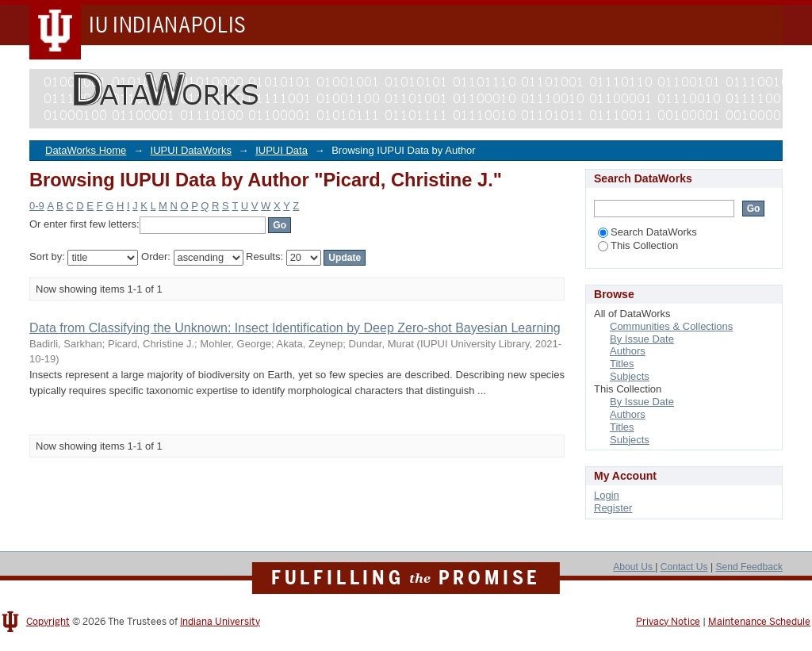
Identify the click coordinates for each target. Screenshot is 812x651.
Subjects (630, 376)
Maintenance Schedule (759, 622)
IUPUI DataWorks (191, 150)
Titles (622, 364)
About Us (634, 567)
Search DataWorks (647, 232)
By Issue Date (642, 339)
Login (607, 495)
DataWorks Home (86, 150)
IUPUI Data (282, 150)
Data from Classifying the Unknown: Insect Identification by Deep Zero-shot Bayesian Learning (295, 328)
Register (613, 508)
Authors (628, 351)
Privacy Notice (668, 622)
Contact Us (684, 567)
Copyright (48, 622)
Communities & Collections (671, 326)
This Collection (638, 245)
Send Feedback (749, 567)
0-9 (37, 206)
